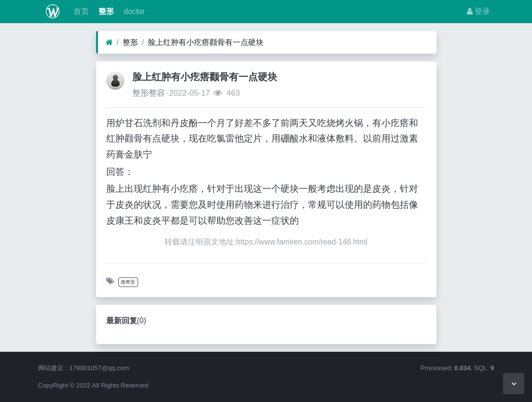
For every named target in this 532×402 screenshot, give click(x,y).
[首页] (109, 43)
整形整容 (149, 93)
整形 (105, 11)
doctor (133, 11)
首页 (80, 11)
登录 (478, 11)
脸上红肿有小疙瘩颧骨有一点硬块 (206, 42)
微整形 (128, 282)
